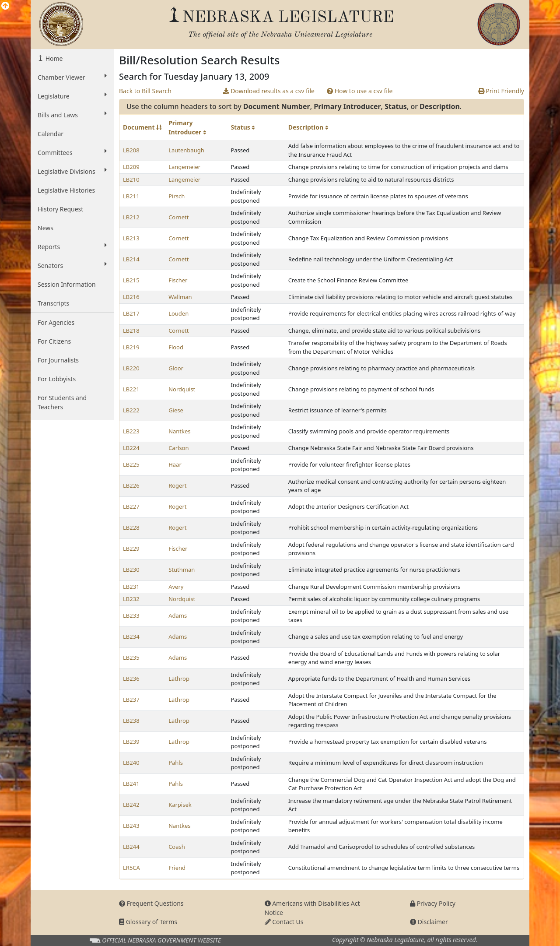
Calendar (51, 134)
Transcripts (53, 303)
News (45, 228)
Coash (177, 847)
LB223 (131, 431)
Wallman (180, 297)
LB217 (131, 313)
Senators (72, 265)
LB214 (131, 259)
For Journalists (58, 360)
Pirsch (177, 196)
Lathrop (179, 679)
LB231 (131, 587)
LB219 (131, 347)
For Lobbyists (57, 379)
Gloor (176, 368)
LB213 (131, 238)
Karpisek (180, 805)
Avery (176, 587)
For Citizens (54, 341)
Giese (176, 410)
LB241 (131, 784)
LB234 (131, 637)
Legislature (72, 96)
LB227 (131, 506)
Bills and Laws (72, 115)
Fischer (178, 280)
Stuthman (182, 570)
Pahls (176, 763)
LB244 (131, 847)
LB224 (131, 448)
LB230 (131, 570)
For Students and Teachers (62, 402)
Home (53, 58)
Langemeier (184, 167)
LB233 (131, 615)
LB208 (131, 150)
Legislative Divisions (72, 171)
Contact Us (284, 922)
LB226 (131, 485)
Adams (178, 615)
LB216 (131, 297)
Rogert (177, 485)
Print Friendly (501, 91)
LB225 (131, 464)
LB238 (131, 721)
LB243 (131, 826)
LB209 (131, 167)
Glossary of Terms (148, 922)
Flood (176, 347)
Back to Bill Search (145, 91)
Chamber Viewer (72, 77)
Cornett (178, 217)
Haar (175, 464)
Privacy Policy (433, 903)
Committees (72, 152)
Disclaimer (429, 922)
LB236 (131, 679)
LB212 (131, 217)
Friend (177, 868)
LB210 (131, 179)
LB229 (131, 549)
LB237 (131, 700)
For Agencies (56, 322)
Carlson (178, 448)
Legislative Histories (66, 190)
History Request (60, 209)
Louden (178, 313)
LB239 (131, 742)
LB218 (131, 331)
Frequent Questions (151, 903)
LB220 (131, 368)
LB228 (131, 528)
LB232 (131, 599)
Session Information (67, 284)
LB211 (131, 196)
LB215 (131, 280)
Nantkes (179, 431)
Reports (72, 246)
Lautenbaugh (186, 150)
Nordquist (182, 389)
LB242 (131, 805)
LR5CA (131, 868)
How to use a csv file (360, 91)
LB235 (131, 658)
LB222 (131, 410)
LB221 (131, 389)
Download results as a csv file (269, 91)
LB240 (131, 763)
